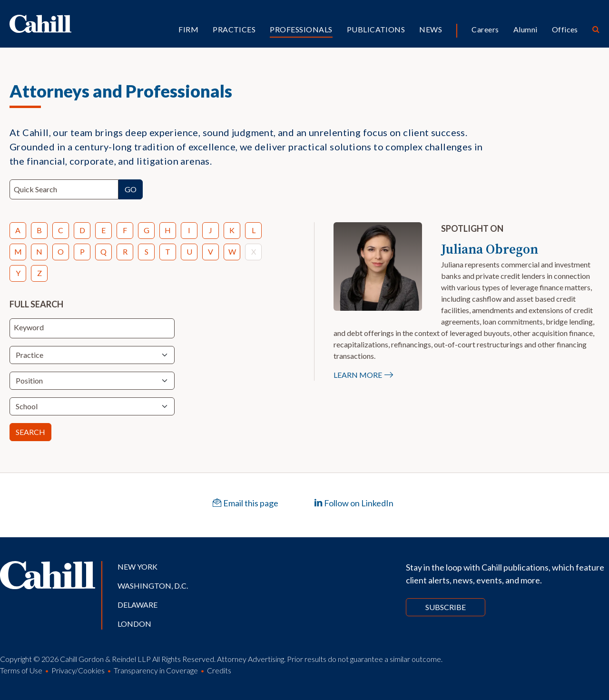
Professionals (301, 29)
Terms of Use (21, 670)
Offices (565, 29)
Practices (234, 29)
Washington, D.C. (153, 586)
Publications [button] (376, 29)
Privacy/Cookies (78, 670)
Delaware (138, 605)
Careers (485, 29)
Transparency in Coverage (156, 670)
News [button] (431, 29)
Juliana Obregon (490, 249)
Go (131, 189)
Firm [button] (188, 29)
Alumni (526, 29)
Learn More (358, 375)
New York (138, 567)
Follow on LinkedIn (354, 503)
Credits (219, 670)
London (134, 624)
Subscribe (446, 607)
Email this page (246, 503)
